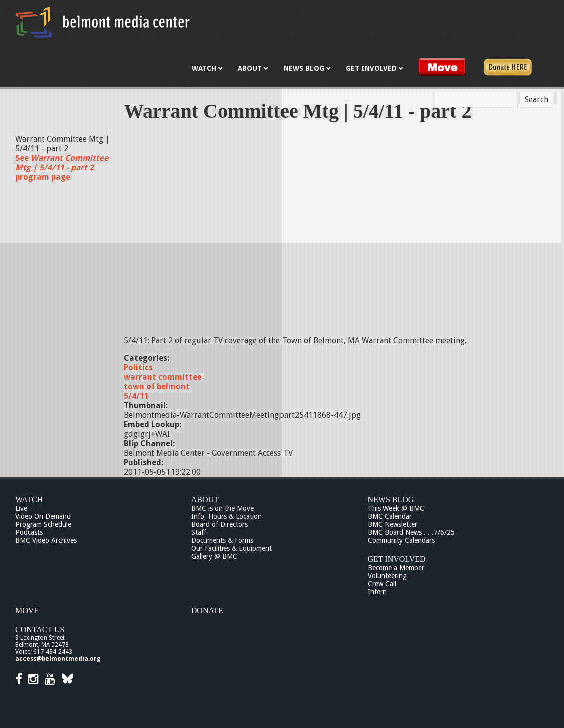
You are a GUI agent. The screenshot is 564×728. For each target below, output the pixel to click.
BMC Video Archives (46, 540)
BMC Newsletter (392, 524)
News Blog (391, 499)
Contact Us (40, 630)
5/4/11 (136, 396)
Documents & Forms (222, 540)
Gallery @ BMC (214, 556)
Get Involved (397, 559)
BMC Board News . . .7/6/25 (411, 532)
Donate (207, 611)
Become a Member (396, 568)
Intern (377, 592)
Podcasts (29, 532)
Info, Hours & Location (227, 516)
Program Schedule (43, 524)
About (205, 499)
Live (21, 508)
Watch (29, 499)
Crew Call (382, 584)
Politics (138, 368)
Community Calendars (401, 540)
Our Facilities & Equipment (232, 548)
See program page (62, 168)
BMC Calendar (390, 516)
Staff (199, 532)
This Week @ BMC (396, 508)
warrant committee (163, 377)
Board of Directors (220, 524)
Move (27, 611)
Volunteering (387, 576)
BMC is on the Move (223, 508)
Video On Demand (43, 516)
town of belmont (157, 387)
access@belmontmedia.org (58, 659)
